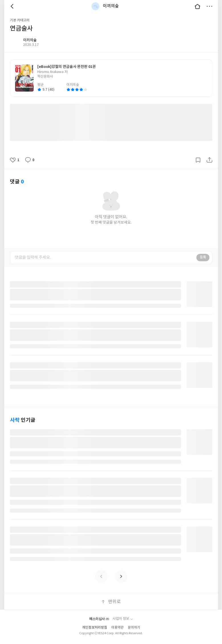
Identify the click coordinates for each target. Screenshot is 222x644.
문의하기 (134, 628)
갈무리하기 (198, 160)
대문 (197, 6)
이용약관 (117, 628)
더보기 (209, 6)
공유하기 (209, 160)
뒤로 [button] (13, 6)
